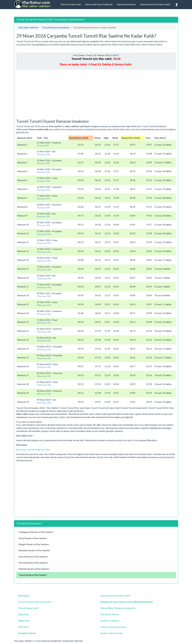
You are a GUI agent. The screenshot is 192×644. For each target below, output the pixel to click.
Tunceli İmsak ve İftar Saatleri (33, 575)
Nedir (24, 614)
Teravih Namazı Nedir (29, 608)
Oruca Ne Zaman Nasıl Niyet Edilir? (35, 602)
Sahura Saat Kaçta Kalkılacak (99, 4)
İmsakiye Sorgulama (110, 621)
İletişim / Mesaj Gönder (112, 633)
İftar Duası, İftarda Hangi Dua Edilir (33, 450)
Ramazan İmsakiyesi (126, 4)
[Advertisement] (96, 93)
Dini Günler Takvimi (110, 614)
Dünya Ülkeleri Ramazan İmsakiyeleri (118, 608)
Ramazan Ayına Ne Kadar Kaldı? (155, 4)
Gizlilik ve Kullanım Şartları (113, 627)
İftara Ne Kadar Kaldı (71, 4)
